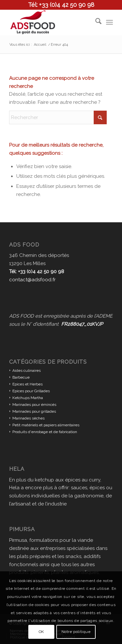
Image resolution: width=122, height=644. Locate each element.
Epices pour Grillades (31, 391)
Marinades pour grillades (34, 411)
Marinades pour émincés (34, 405)
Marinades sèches (28, 418)
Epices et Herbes (27, 384)
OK (41, 632)
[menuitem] (95, 22)
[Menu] (109, 22)
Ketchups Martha (28, 398)
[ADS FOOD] (51, 22)
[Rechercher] (95, 22)
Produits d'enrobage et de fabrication (45, 432)
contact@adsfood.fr (32, 280)
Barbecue (21, 377)
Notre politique (76, 632)
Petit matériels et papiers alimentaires (46, 425)
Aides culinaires (27, 371)
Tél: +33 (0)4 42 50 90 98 (61, 5)
